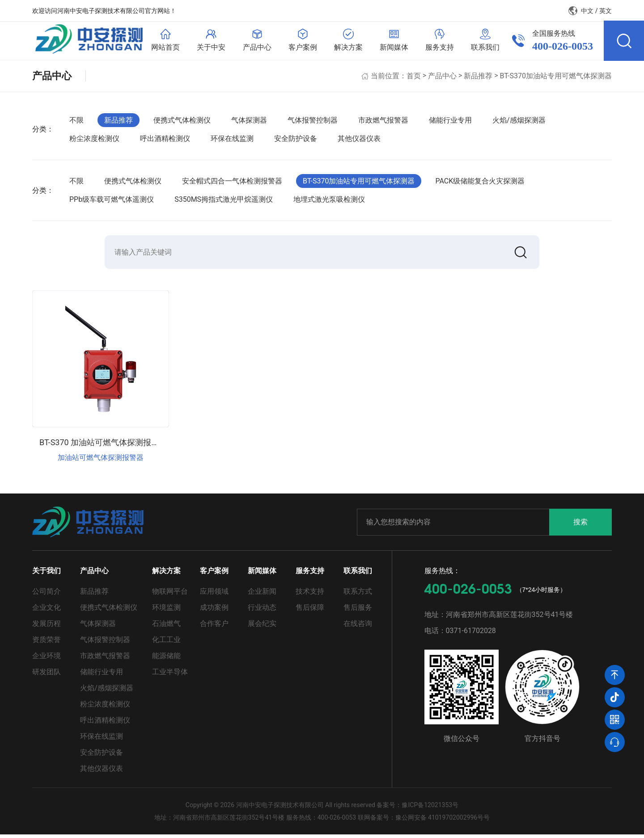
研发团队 (47, 675)
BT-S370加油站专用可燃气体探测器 (556, 78)
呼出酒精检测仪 (165, 141)
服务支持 (310, 574)
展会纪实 (262, 627)
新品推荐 (478, 78)
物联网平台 (170, 595)
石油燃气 (166, 627)
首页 (414, 78)
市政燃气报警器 (383, 122)
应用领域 (214, 595)
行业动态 (262, 611)
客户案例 (214, 574)
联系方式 (358, 595)
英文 (606, 11)
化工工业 (166, 643)
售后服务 (358, 611)
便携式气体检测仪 (182, 122)
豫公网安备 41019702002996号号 (443, 821)
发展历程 (47, 627)
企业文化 (47, 611)
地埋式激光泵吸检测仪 (329, 202)
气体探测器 (249, 122)
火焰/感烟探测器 (519, 122)
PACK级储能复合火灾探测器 (480, 183)
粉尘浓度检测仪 (94, 141)
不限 (76, 122)
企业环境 (47, 659)
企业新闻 (262, 595)
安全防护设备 (296, 141)
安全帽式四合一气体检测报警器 (232, 183)
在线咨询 (358, 627)
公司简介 (47, 595)
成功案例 (214, 611)
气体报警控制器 (313, 122)
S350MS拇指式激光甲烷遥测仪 (224, 202)
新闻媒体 (262, 574)
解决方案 (166, 574)
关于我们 (47, 574)
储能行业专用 (450, 122)
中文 (587, 11)
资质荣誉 (47, 643)
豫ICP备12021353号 (430, 808)
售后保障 (310, 611)
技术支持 (310, 595)
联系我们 (358, 574)
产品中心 (442, 78)
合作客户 (214, 627)
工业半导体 (170, 675)
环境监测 (166, 611)
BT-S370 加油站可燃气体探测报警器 (103, 446)
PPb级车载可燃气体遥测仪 (112, 202)
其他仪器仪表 (359, 141)
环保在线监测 (232, 141)
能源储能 (166, 659)
